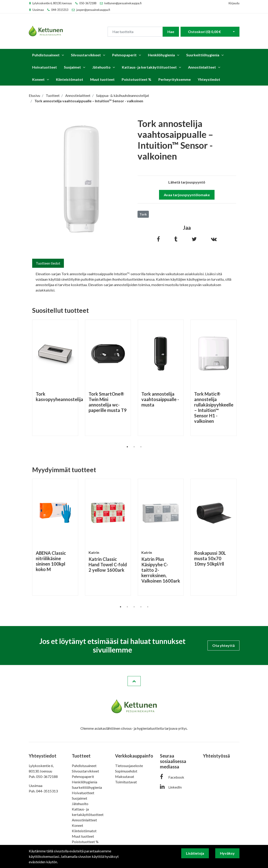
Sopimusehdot (126, 771)
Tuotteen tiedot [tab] (48, 263)
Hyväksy (227, 853)
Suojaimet (72, 67)
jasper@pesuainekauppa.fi (93, 10)
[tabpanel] (55, 378)
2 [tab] (134, 447)
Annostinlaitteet (202, 67)
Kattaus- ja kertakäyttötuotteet (149, 67)
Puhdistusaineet (46, 55)
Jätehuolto (101, 67)
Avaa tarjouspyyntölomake (187, 195)
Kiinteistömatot (70, 79)
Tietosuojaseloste (129, 766)
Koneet (38, 79)
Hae (171, 32)
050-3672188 (88, 3)
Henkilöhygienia (161, 55)
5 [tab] (148, 607)
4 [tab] (141, 607)
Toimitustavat (126, 782)
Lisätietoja (195, 853)
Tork (143, 214)
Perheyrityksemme (175, 79)
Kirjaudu (234, 3)
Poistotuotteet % (136, 79)
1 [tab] (127, 447)
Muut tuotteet (102, 79)
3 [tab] (141, 447)
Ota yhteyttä (223, 645)
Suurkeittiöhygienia (203, 55)
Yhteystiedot (209, 79)
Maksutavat (125, 776)
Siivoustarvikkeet (86, 55)
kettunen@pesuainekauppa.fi (123, 3)
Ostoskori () (204, 32)
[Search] (135, 32)
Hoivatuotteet (45, 67)
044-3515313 (60, 10)
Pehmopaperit (124, 55)
